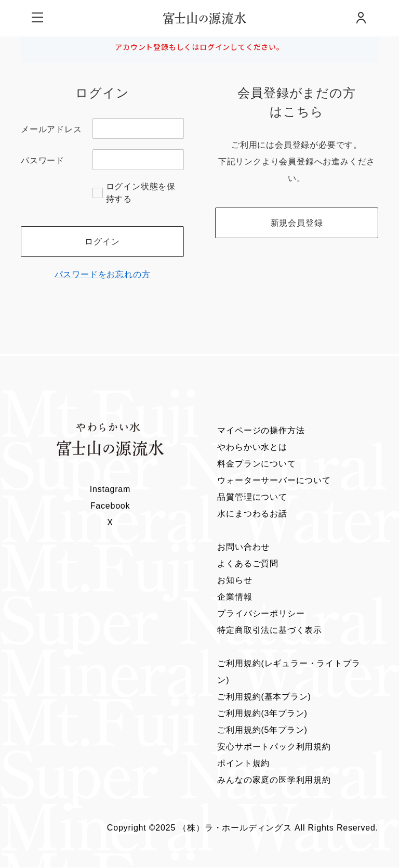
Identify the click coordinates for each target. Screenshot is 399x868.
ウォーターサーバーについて (274, 481)
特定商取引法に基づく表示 (270, 631)
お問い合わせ (243, 547)
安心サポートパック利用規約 (274, 747)
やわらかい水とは (252, 448)
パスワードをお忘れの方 (103, 275)
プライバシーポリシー (261, 614)
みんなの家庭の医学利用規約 (274, 780)
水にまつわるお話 (252, 514)
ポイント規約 (243, 764)
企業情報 (235, 597)
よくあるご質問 (248, 564)
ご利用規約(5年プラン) (262, 730)
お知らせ (235, 581)
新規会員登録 (297, 223)
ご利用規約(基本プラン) (264, 697)
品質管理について (252, 497)
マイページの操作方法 (261, 431)
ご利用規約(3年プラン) (262, 714)
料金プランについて (256, 464)
